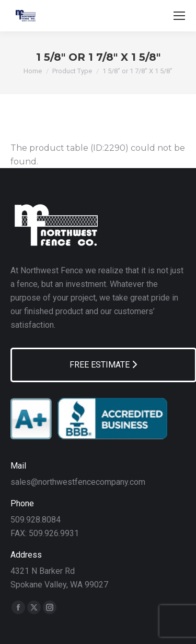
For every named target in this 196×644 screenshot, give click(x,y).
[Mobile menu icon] (179, 16)
